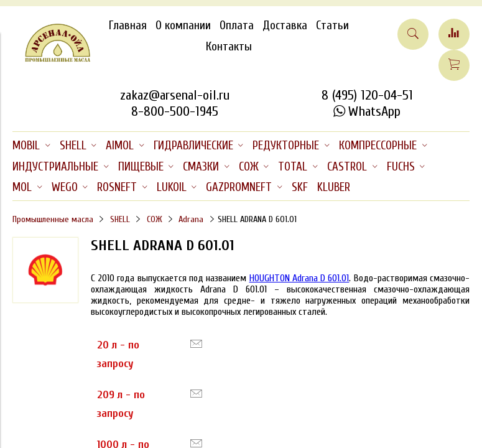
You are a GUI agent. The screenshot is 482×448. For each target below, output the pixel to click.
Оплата (237, 26)
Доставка (285, 26)
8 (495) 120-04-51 (367, 95)
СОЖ (155, 219)
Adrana (191, 219)
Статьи (332, 26)
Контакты (229, 47)
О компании (183, 26)
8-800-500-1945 (175, 111)
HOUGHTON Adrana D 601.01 (299, 278)
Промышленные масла (53, 219)
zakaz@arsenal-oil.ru (175, 95)
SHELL (120, 219)
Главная (128, 26)
